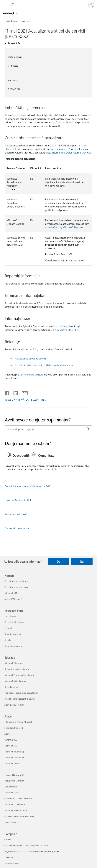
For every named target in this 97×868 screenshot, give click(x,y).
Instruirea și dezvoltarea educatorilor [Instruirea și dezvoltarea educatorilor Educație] (21, 693)
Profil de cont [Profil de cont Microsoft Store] (10, 616)
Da (59, 562)
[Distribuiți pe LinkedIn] (14, 392)
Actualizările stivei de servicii (31, 358)
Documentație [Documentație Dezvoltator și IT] (11, 787)
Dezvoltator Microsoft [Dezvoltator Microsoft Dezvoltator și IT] (14, 781)
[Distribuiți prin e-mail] (23, 392)
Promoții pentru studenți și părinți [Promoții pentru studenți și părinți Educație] (20, 699)
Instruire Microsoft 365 (18, 500)
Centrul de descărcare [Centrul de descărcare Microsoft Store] (14, 622)
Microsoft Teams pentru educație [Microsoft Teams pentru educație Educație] (19, 675)
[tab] (19, 456)
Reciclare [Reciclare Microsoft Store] (9, 640)
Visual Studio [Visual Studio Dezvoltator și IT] (10, 822)
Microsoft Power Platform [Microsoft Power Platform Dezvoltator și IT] (16, 810)
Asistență (9, 13)
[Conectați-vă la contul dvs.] (91, 5)
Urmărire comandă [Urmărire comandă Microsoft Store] (13, 634)
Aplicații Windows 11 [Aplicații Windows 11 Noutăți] (14, 599)
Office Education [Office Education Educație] (12, 687)
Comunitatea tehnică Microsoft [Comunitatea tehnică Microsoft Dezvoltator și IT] (18, 799)
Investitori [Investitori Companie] (9, 857)
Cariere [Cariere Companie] (8, 839)
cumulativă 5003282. (67, 330)
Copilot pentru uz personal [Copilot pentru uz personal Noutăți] (16, 587)
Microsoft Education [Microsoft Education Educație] (13, 663)
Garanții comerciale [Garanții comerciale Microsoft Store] (13, 646)
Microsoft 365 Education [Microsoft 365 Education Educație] (15, 681)
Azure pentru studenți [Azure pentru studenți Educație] (14, 705)
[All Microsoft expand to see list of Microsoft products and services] (5, 5)
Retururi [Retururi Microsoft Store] (8, 628)
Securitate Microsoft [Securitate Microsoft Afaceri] (14, 728)
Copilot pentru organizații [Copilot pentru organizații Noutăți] (16, 581)
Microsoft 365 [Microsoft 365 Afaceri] (11, 746)
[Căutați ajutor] (13, 5)
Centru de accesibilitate (18, 528)
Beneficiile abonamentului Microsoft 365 (28, 486)
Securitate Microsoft (16, 514)
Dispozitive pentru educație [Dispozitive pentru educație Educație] (17, 669)
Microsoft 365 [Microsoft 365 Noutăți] (11, 593)
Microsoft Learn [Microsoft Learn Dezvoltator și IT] (11, 793)
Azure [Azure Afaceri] (7, 734)
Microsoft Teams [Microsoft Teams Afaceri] (12, 764)
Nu (82, 562)
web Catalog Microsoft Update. (65, 227)
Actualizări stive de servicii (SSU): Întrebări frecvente (44, 365)
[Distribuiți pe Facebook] (7, 392)
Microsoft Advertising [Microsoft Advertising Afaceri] (14, 752)
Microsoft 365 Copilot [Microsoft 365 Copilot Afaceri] (14, 758)
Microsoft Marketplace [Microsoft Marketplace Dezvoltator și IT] (15, 804)
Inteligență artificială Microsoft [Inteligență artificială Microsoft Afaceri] (18, 722)
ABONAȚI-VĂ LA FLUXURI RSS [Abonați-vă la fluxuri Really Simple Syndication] (27, 400)
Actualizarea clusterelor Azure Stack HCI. (69, 152)
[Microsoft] (48, 3)
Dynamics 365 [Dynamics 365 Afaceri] (11, 740)
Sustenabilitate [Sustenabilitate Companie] (11, 863)
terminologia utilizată (32, 374)
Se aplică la (14, 43)
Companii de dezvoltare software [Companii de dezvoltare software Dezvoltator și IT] (19, 816)
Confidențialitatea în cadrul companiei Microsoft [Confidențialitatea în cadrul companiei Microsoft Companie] (26, 845)
